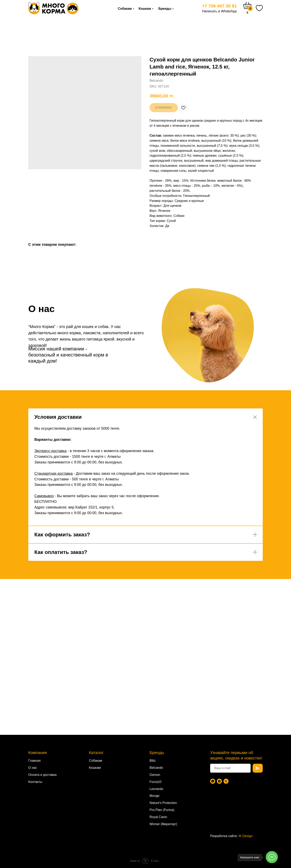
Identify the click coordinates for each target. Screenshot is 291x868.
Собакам (125, 9)
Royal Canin (158, 817)
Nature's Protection (163, 803)
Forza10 (156, 782)
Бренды (165, 9)
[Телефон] (226, 781)
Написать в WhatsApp (219, 11)
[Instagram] (219, 781)
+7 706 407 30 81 (219, 6)
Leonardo (156, 789)
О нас (33, 768)
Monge (154, 796)
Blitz (153, 761)
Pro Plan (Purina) (162, 810)
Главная (34, 761)
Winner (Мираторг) (163, 824)
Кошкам (145, 9)
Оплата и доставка (42, 775)
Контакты (35, 782)
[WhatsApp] (213, 781)
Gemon (155, 775)
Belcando (156, 768)
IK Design (246, 836)
